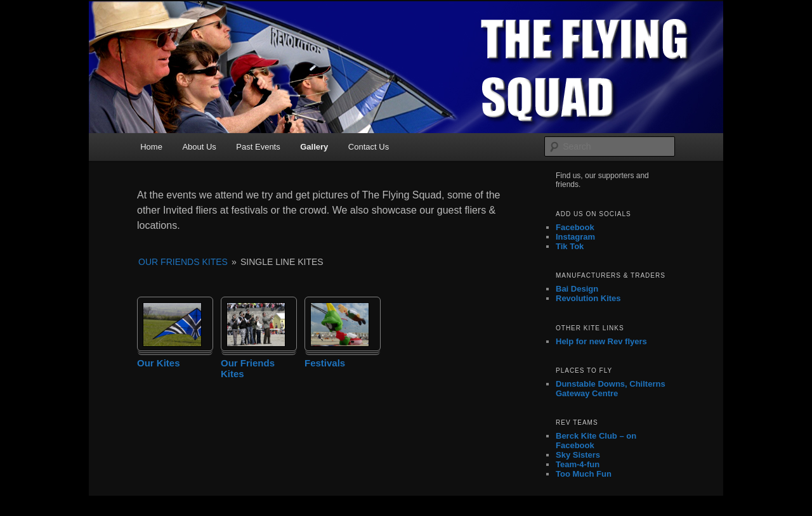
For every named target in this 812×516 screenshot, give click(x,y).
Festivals (325, 363)
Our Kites (159, 363)
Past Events (258, 147)
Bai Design (577, 289)
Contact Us (369, 147)
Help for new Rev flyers (601, 341)
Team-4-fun (578, 464)
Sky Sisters (578, 455)
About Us (199, 147)
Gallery (314, 147)
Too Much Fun (584, 474)
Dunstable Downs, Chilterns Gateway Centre (611, 389)
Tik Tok (570, 246)
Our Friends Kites (183, 262)
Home (151, 147)
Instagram (575, 237)
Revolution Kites (588, 298)
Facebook (575, 227)
